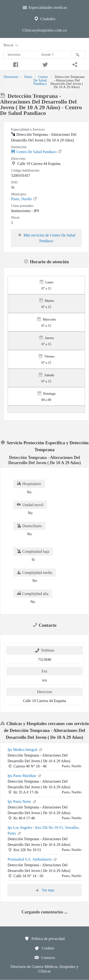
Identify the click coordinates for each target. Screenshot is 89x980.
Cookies (44, 948)
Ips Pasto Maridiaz (25, 775)
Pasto (28, 77)
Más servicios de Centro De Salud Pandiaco (46, 238)
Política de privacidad (45, 939)
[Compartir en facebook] (15, 64)
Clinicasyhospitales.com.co (44, 30)
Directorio (11, 77)
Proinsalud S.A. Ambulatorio (33, 859)
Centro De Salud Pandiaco (40, 80)
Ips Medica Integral (25, 749)
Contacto (45, 957)
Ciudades (44, 18)
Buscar (11, 45)
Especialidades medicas (44, 7)
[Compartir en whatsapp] (74, 64)
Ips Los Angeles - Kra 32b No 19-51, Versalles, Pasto (44, 830)
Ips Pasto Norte (22, 801)
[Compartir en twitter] (44, 64)
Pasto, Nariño (24, 199)
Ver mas (45, 890)
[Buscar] (78, 55)
